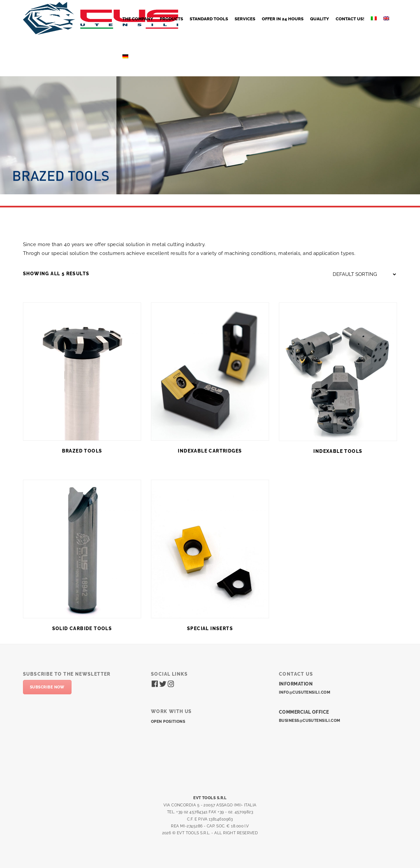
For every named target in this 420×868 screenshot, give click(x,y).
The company (138, 19)
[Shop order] (364, 274)
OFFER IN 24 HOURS (283, 19)
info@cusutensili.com (304, 692)
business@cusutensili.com (310, 721)
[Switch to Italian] (374, 19)
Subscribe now (47, 687)
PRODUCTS (171, 19)
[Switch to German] (125, 57)
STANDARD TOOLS (209, 19)
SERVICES (245, 19)
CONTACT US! (350, 19)
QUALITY (320, 19)
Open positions (168, 722)
